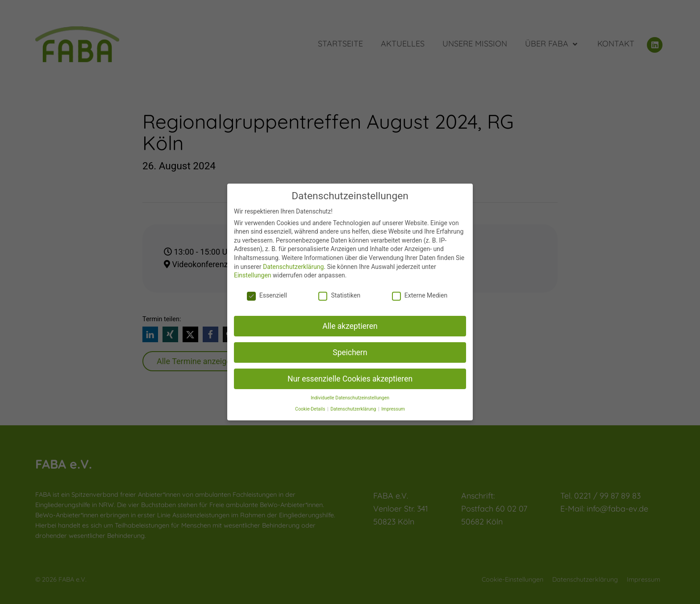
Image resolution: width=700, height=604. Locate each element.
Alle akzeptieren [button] (350, 326)
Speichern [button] (350, 352)
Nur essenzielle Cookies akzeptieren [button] (350, 379)
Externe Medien (420, 295)
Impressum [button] (393, 409)
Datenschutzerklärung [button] (354, 409)
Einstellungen (253, 275)
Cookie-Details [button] (311, 409)
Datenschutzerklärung (293, 267)
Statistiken (339, 295)
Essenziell (267, 295)
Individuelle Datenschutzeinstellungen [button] (350, 398)
